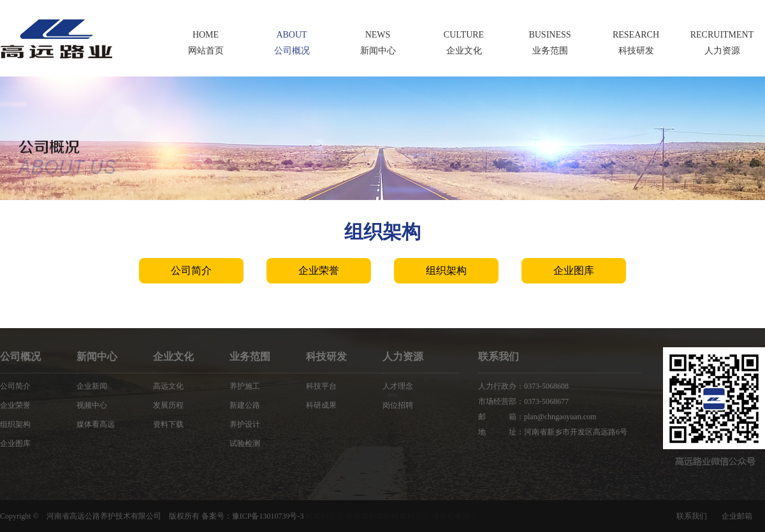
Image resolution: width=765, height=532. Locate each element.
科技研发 (326, 356)
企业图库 (574, 270)
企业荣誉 (319, 270)
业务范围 (250, 356)
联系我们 (692, 516)
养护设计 (245, 424)
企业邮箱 (737, 516)
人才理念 (398, 386)
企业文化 (173, 356)
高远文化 (168, 386)
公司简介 (191, 270)
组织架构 (446, 270)
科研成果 (321, 405)
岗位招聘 (398, 405)
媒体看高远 (96, 424)
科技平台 (321, 386)
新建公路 (245, 405)
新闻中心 (97, 356)
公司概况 (20, 356)
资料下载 (168, 424)
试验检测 (245, 443)
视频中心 (92, 405)
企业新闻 (92, 386)
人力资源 (403, 356)
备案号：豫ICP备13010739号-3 (253, 516)
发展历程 (168, 405)
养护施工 (245, 386)
